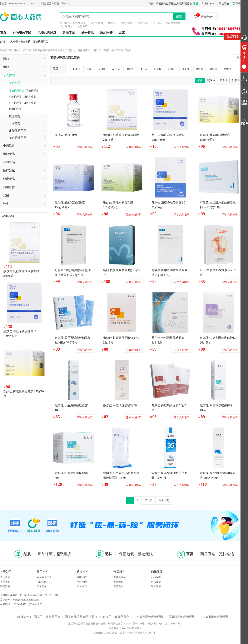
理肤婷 (227, 69)
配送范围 (82, 582)
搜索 (179, 16)
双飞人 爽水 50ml (66, 135)
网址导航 (224, 4)
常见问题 (42, 586)
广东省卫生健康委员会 (114, 617)
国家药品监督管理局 (182, 617)
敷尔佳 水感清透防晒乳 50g (121, 405)
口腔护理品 (30, 103)
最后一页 (164, 500)
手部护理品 (32, 91)
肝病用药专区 (22, 32)
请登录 (188, 4)
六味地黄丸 (66, 26)
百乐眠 (157, 23)
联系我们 (5, 582)
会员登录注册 (44, 577)
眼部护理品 (30, 97)
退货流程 (118, 582)
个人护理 (13, 42)
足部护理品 (15, 109)
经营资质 (5, 586)
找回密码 (42, 582)
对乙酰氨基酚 (173, 23)
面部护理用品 (40, 42)
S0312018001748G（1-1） (21, 4)
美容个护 (25, 42)
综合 (200, 80)
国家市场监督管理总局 (80, 617)
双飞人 (116, 69)
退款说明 (118, 586)
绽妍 (89, 69)
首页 (3, 32)
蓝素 (122, 32)
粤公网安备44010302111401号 (125, 628)
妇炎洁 (76, 69)
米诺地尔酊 (127, 23)
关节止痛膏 (97, 23)
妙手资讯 (88, 32)
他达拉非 (143, 23)
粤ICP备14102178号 (170, 624)
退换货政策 (120, 577)
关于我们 (5, 577)
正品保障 (156, 577)
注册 (195, 4)
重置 (239, 57)
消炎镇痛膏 (79, 23)
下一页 (149, 500)
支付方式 (82, 586)
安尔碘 (102, 69)
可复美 (199, 69)
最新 (223, 80)
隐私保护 (156, 582)
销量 (211, 80)
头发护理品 (15, 97)
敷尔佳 (213, 69)
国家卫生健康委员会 (47, 617)
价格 (236, 80)
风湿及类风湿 (47, 32)
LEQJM (144, 69)
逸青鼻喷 (83, 26)
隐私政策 (156, 586)
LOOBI (158, 69)
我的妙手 (207, 3)
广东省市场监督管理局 (214, 617)
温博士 (172, 69)
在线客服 (232, 37)
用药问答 (106, 32)
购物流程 (82, 577)
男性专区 (69, 32)
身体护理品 (15, 103)
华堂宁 (112, 23)
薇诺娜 (185, 69)
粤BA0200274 (63, 4)
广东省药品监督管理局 (148, 617)
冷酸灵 (129, 69)
